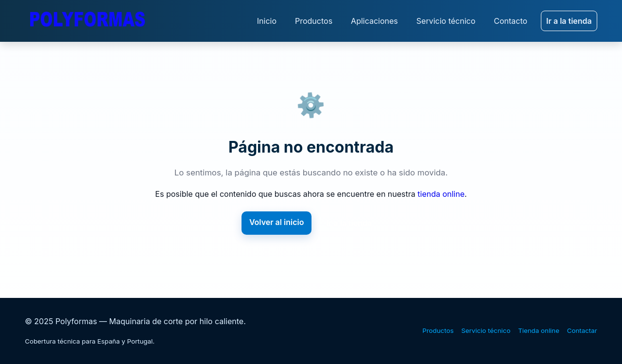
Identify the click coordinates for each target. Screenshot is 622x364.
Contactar (582, 330)
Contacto (510, 21)
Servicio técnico (446, 21)
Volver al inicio (277, 222)
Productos (314, 21)
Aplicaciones (374, 21)
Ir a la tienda (569, 21)
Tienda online (539, 330)
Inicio (267, 21)
